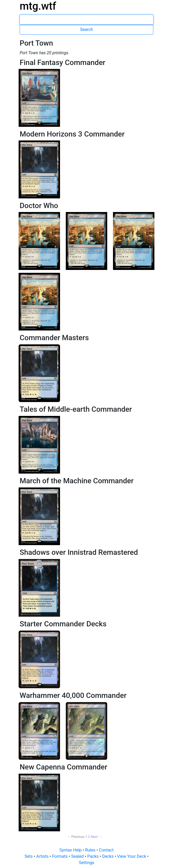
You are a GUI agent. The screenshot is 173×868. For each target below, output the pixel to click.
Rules (91, 850)
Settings (87, 863)
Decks (109, 856)
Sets (29, 856)
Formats (60, 856)
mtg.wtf (38, 6)
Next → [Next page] (96, 837)
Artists (43, 856)
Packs (93, 856)
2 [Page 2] (89, 837)
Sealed (78, 856)
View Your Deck (132, 856)
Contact (106, 850)
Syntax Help (71, 850)
